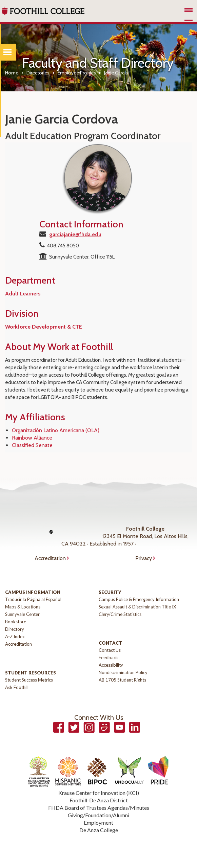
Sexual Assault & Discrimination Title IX (137, 607)
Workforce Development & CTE (44, 327)
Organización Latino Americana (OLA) (56, 430)
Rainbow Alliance (32, 438)
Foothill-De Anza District (99, 800)
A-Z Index (15, 637)
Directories (38, 73)
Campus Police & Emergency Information (139, 599)
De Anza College (99, 830)
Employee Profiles (77, 73)
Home (12, 73)
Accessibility (111, 665)
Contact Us (110, 650)
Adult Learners (23, 294)
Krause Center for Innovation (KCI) (99, 793)
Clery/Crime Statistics (120, 614)
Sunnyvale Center (22, 614)
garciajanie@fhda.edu (75, 234)
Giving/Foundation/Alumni (98, 815)
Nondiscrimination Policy (123, 672)
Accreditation (50, 558)
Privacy (144, 558)
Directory (15, 629)
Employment (98, 822)
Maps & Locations (23, 607)
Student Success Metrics (29, 680)
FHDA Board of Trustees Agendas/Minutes (99, 808)
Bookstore (16, 622)
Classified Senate (32, 445)
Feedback (108, 658)
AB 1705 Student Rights (122, 680)
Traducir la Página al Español (33, 599)
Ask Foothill (17, 687)
